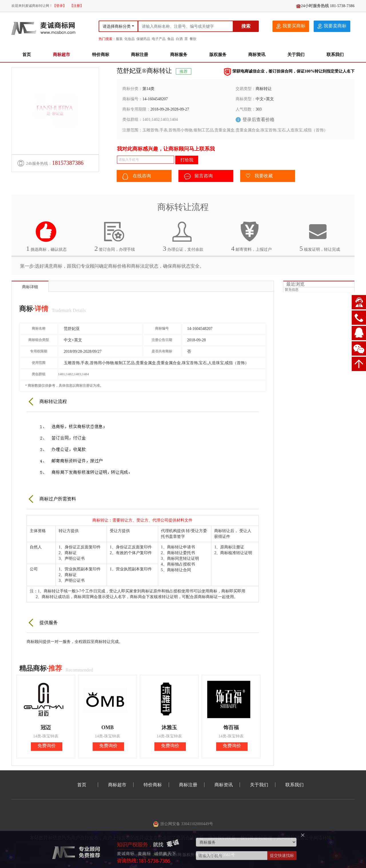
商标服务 (179, 55)
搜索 (246, 26)
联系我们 (335, 55)
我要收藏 (259, 176)
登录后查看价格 (258, 120)
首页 (27, 55)
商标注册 (140, 55)
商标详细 (30, 287)
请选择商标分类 (117, 26)
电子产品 (159, 39)
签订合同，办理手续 (115, 236)
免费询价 (47, 746)
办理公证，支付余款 (183, 236)
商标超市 (61, 55)
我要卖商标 (332, 26)
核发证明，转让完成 (320, 236)
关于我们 (296, 55)
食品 (171, 39)
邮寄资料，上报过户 (251, 236)
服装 (119, 39)
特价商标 (101, 55)
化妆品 (130, 39)
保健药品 (143, 39)
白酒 (179, 39)
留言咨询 (198, 177)
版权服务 (218, 55)
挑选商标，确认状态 (46, 236)
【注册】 (77, 6)
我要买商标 (291, 26)
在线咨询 (137, 177)
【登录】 (59, 6)
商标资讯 (257, 55)
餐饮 (193, 39)
